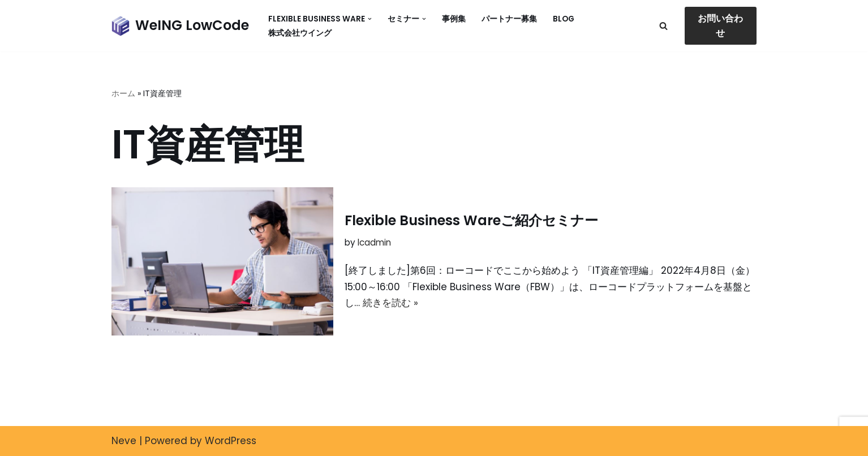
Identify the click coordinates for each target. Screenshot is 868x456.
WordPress (231, 441)
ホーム (123, 93)
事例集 (454, 19)
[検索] (663, 26)
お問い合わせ (720, 26)
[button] (370, 19)
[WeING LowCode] (180, 26)
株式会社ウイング (300, 33)
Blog (564, 19)
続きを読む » (390, 303)
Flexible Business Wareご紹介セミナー (471, 220)
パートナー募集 (509, 19)
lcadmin (374, 242)
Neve (124, 441)
